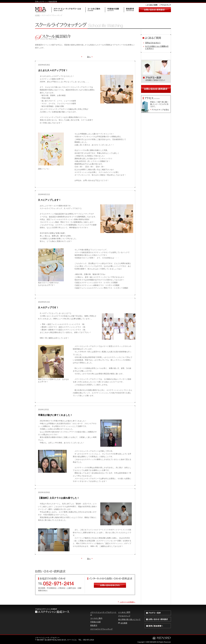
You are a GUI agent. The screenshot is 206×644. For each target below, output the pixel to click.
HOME (37, 15)
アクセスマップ (124, 616)
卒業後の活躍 (95, 622)
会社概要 (124, 623)
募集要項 (94, 625)
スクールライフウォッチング (101, 629)
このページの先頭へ (127, 602)
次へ (89, 57)
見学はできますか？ (153, 43)
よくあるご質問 (124, 612)
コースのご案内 (96, 618)
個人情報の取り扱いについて (129, 619)
